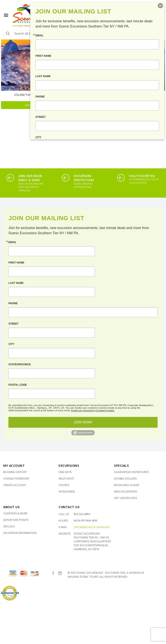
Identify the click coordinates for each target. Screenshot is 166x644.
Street (14, 324)
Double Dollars (125, 479)
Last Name (16, 283)
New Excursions (125, 492)
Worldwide (67, 492)
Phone (13, 303)
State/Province (20, 364)
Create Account (15, 485)
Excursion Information (20, 533)
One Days (65, 472)
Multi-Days (66, 479)
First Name (16, 263)
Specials (9, 526)
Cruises (64, 485)
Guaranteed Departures (131, 472)
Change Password (16, 479)
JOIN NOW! (83, 422)
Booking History (15, 472)
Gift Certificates (125, 498)
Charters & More (15, 513)
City (11, 344)
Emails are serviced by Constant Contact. (93, 410)
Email (12, 242)
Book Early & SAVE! (127, 485)
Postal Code (18, 385)
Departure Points (16, 520)
